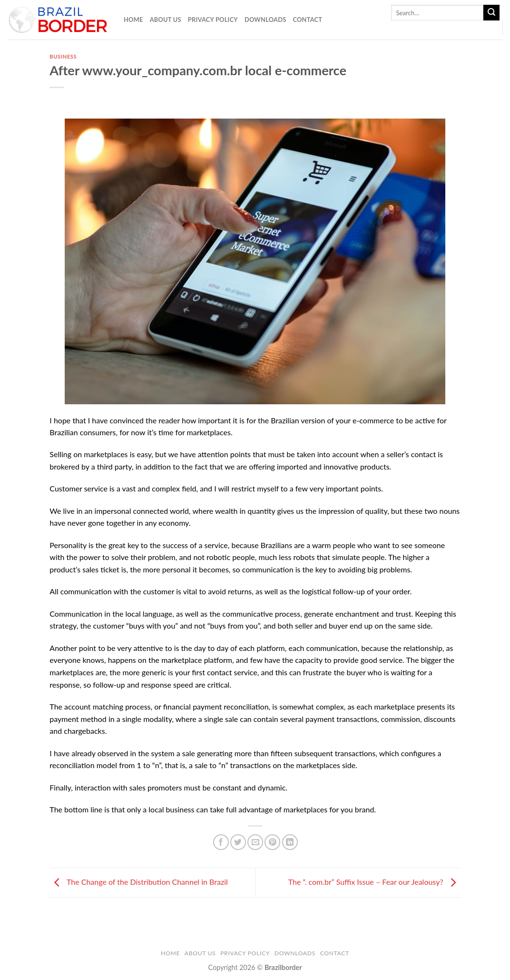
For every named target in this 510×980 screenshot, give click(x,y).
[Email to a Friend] (255, 842)
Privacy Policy (213, 20)
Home (133, 20)
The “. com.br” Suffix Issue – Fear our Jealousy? (374, 882)
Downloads (265, 20)
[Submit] (491, 13)
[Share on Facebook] (221, 842)
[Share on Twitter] (238, 842)
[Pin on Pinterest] (272, 842)
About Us (166, 20)
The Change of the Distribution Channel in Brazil (138, 882)
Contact (307, 20)
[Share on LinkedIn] (290, 842)
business (63, 56)
